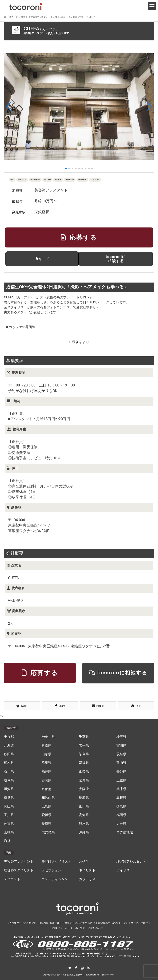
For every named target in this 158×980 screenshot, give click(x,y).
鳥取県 (84, 798)
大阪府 (84, 789)
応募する (79, 237)
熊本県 (84, 824)
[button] (9, 106)
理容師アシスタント (131, 862)
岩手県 (84, 746)
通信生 (84, 862)
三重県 (121, 780)
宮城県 (121, 746)
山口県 (84, 806)
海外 (7, 841)
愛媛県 (46, 815)
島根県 (121, 798)
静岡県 (46, 780)
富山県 (121, 763)
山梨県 (84, 772)
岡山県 (9, 806)
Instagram (82, 968)
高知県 (84, 815)
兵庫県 (121, 789)
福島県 (84, 754)
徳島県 (121, 806)
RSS (88, 968)
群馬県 (46, 763)
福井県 (46, 772)
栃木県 (9, 763)
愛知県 (84, 780)
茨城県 (121, 754)
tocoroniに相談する (116, 259)
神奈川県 (48, 737)
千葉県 (84, 737)
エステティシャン (55, 879)
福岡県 (121, 815)
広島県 (46, 806)
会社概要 (67, 923)
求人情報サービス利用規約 (22, 923)
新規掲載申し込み (108, 923)
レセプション (51, 870)
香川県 (9, 815)
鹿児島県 (48, 832)
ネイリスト (87, 870)
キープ (42, 259)
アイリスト (125, 870)
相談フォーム (60, 928)
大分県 (121, 824)
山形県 (46, 754)
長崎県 (46, 824)
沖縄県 (84, 832)
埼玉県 (121, 737)
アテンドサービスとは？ (135, 923)
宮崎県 (9, 832)
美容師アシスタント (19, 862)
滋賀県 (9, 789)
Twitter (70, 968)
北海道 (9, 746)
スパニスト (12, 879)
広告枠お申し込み (85, 923)
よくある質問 (78, 928)
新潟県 (84, 763)
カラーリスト (89, 879)
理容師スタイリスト (19, 870)
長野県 (121, 772)
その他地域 (125, 832)
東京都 (9, 737)
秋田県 (9, 754)
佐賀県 (9, 824)
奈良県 (9, 798)
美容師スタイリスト (56, 862)
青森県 (46, 746)
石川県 (9, 772)
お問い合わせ (96, 928)
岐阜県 (9, 780)
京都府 (46, 789)
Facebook (76, 968)
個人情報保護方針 (49, 923)
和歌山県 (48, 798)
